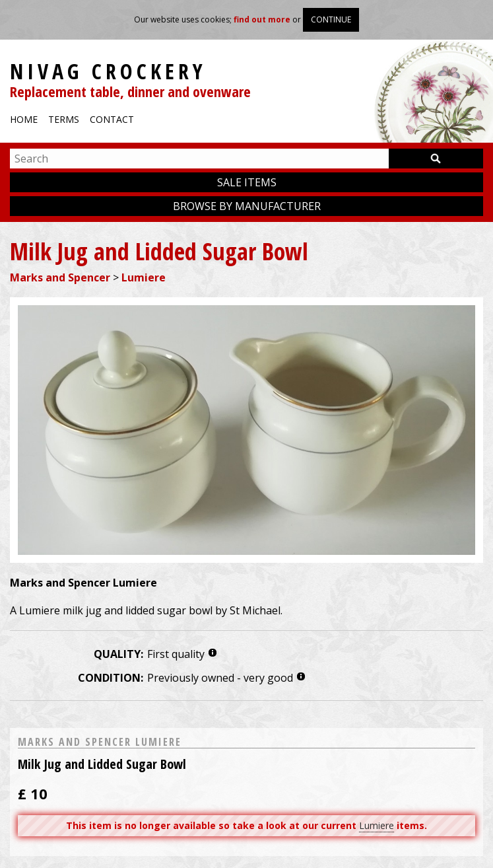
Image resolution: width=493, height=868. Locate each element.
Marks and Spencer (60, 277)
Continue (331, 19)
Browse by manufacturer (247, 206)
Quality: (118, 654)
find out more (262, 19)
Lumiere (144, 277)
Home (24, 119)
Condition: (111, 678)
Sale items (247, 182)
